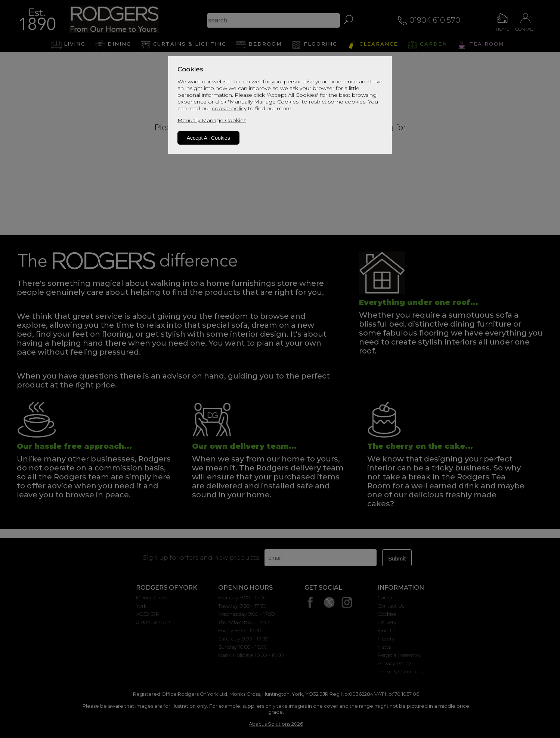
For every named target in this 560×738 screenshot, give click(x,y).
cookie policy (229, 108)
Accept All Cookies (208, 138)
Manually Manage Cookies (212, 120)
